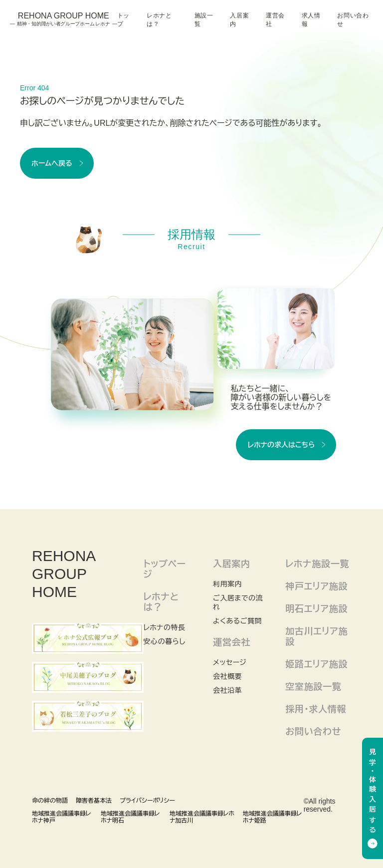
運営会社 (275, 20)
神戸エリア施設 (316, 586)
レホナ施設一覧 (317, 564)
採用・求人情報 (316, 709)
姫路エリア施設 (316, 664)
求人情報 (311, 20)
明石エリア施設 (316, 609)
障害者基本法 (94, 801)
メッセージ (230, 662)
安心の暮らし (165, 641)
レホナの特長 (165, 627)
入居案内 (239, 20)
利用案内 (227, 584)
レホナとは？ (159, 20)
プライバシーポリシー (147, 801)
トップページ (165, 569)
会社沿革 (227, 690)
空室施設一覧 (313, 687)
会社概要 (227, 676)
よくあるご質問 (237, 621)
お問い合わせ (353, 20)
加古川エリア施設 (316, 637)
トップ (123, 20)
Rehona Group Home (64, 19)
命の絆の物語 (50, 801)
